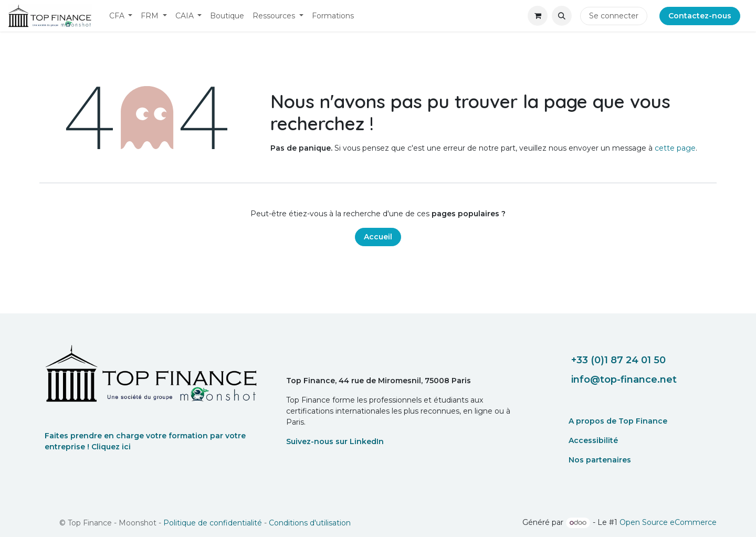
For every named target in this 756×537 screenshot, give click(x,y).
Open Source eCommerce (668, 522)
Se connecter (614, 16)
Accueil (378, 237)
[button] (562, 16)
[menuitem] (121, 16)
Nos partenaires (600, 460)
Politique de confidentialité (213, 523)
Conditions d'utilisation (310, 523)
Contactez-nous (700, 16)
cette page (675, 148)
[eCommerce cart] (538, 16)
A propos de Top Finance (618, 421)
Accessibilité (593, 440)
